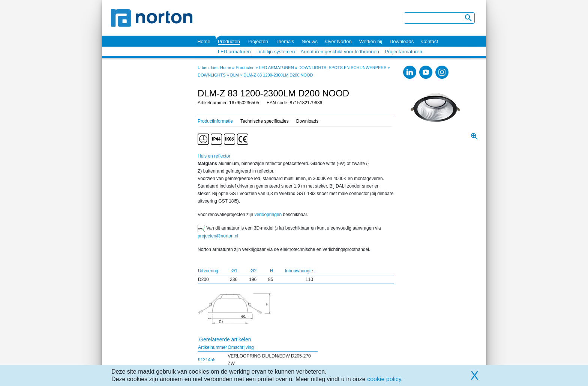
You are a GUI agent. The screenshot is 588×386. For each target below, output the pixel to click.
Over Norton (338, 41)
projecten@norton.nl (218, 236)
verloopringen (268, 215)
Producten (229, 41)
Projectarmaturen (403, 52)
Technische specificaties (265, 121)
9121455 (207, 360)
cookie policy (384, 379)
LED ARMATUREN (277, 68)
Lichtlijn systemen (276, 52)
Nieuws (310, 41)
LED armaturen (234, 52)
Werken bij (371, 41)
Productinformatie (215, 121)
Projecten (258, 41)
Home (204, 41)
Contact (430, 41)
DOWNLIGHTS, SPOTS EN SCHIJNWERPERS (343, 68)
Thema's (285, 41)
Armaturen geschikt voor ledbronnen (340, 52)
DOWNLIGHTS (212, 75)
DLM (235, 75)
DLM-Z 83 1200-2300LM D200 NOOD (278, 75)
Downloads (402, 41)
